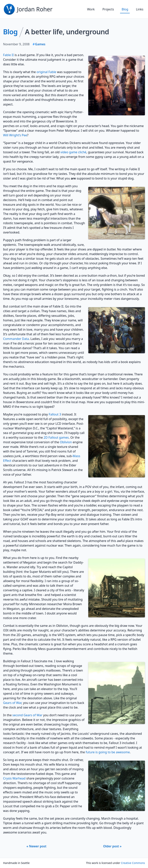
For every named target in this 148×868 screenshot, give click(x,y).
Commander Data (16, 339)
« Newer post (37, 846)
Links (140, 9)
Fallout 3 (55, 414)
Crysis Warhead (14, 778)
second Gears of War (27, 715)
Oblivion (66, 442)
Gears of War (12, 703)
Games (40, 44)
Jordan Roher (35, 9)
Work (91, 9)
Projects (108, 9)
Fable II (8, 55)
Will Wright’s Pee (15, 135)
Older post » (112, 846)
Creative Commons (133, 863)
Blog (125, 9)
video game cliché (73, 152)
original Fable (46, 72)
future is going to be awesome (108, 752)
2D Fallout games (56, 437)
